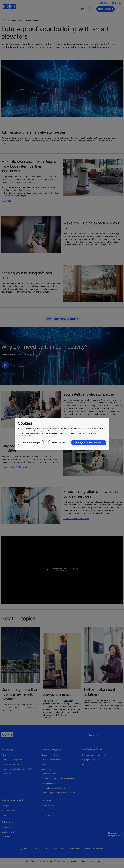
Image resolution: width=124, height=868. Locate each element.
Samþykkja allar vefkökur (89, 443)
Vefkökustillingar (31, 443)
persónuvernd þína (25, 436)
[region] (62, 434)
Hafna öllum (59, 443)
